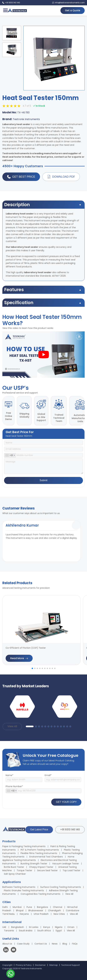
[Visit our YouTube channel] (14, 948)
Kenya (47, 925)
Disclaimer (40, 963)
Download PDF (61, 177)
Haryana (24, 912)
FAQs (75, 942)
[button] (32, 666)
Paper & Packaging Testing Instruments (24, 844)
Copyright (7, 963)
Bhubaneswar (36, 908)
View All (12, 724)
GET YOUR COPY (66, 800)
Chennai (58, 905)
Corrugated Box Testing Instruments (40, 892)
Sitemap (53, 963)
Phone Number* (14, 784)
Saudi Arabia (26, 929)
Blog (65, 942)
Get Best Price (21, 177)
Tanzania (9, 929)
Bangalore (42, 905)
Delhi (5, 905)
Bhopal (20, 908)
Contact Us (41, 942)
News (55, 942)
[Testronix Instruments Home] (17, 10)
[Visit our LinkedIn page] (7, 948)
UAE (4, 925)
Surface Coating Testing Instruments (61, 885)
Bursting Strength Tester (34, 862)
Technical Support (70, 963)
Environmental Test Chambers (46, 855)
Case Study (23, 942)
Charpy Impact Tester (41, 865)
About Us (7, 942)
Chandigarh (55, 908)
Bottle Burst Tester (14, 865)
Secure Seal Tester (47, 868)
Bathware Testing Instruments (19, 885)
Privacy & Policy (24, 963)
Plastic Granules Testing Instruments (24, 888)
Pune (29, 905)
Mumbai (17, 905)
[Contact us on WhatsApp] (11, 974)
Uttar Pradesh (41, 912)
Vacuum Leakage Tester (66, 862)
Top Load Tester (71, 868)
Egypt (59, 929)
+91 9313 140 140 (70, 828)
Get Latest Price (39, 828)
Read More (19, 656)
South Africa (44, 929)
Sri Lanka (34, 925)
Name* (9, 773)
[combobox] (10, 453)
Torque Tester (24, 868)
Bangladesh (18, 925)
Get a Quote (72, 10)
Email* (48, 773)
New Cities (59, 912)
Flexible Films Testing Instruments (39, 851)
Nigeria (59, 925)
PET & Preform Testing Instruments (40, 848)
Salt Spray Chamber (15, 872)
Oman (71, 925)
